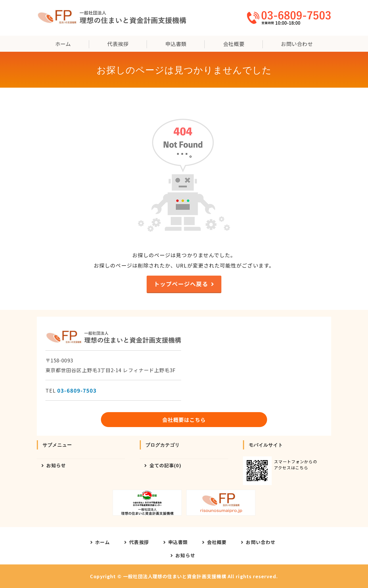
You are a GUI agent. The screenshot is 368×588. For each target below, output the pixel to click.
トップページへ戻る (181, 284)
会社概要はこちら (184, 420)
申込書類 (176, 44)
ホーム (63, 44)
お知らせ (56, 465)
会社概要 (234, 44)
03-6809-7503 (77, 390)
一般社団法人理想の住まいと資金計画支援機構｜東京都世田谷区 (112, 18)
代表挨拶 (118, 44)
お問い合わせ (297, 44)
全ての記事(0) (166, 465)
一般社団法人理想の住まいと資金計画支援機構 (175, 576)
